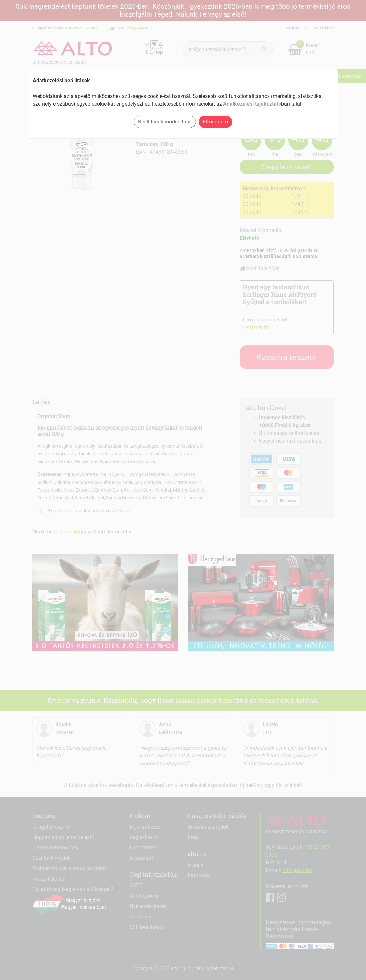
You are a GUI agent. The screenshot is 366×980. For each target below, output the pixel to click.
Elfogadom (215, 122)
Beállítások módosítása (165, 122)
